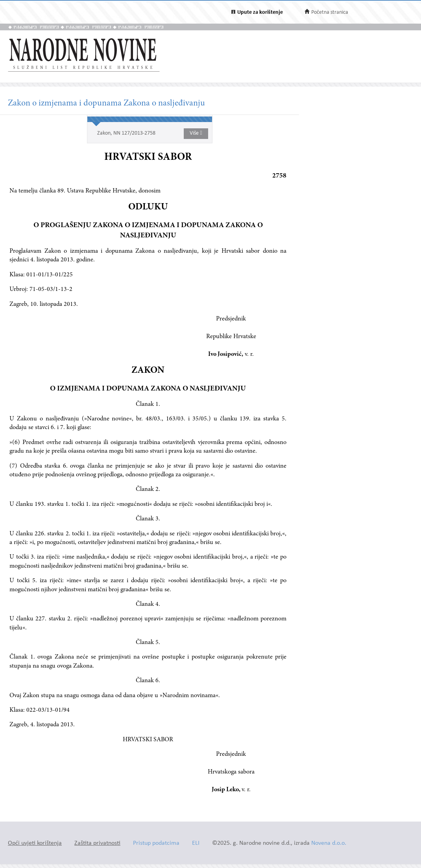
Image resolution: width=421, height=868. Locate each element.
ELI (196, 843)
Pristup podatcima (156, 843)
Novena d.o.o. (329, 843)
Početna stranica (330, 12)
